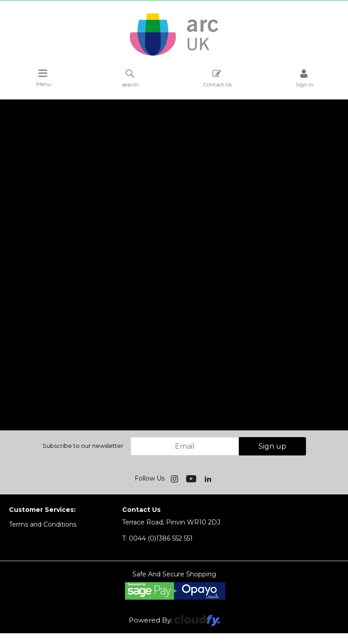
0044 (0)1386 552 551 (157, 538)
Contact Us (217, 78)
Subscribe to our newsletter (83, 446)
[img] (175, 478)
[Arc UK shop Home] (174, 55)
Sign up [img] (272, 446)
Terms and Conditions (43, 524)
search (130, 78)
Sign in (305, 78)
